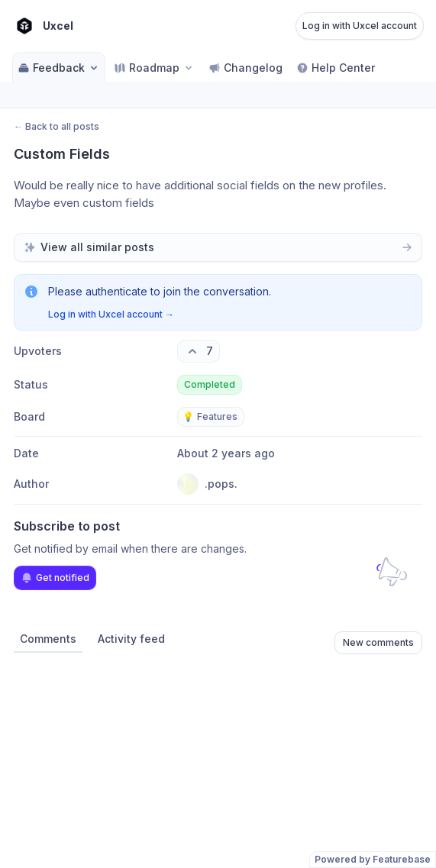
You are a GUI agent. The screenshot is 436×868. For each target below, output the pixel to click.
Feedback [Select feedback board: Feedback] (59, 68)
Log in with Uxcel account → (111, 314)
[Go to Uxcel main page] (43, 26)
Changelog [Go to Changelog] (245, 68)
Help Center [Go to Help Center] (336, 68)
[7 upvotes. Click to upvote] (199, 351)
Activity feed (131, 639)
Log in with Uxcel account (360, 26)
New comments (378, 642)
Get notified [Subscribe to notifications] (55, 578)
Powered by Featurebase (373, 859)
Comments (48, 639)
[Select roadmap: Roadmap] (154, 68)
